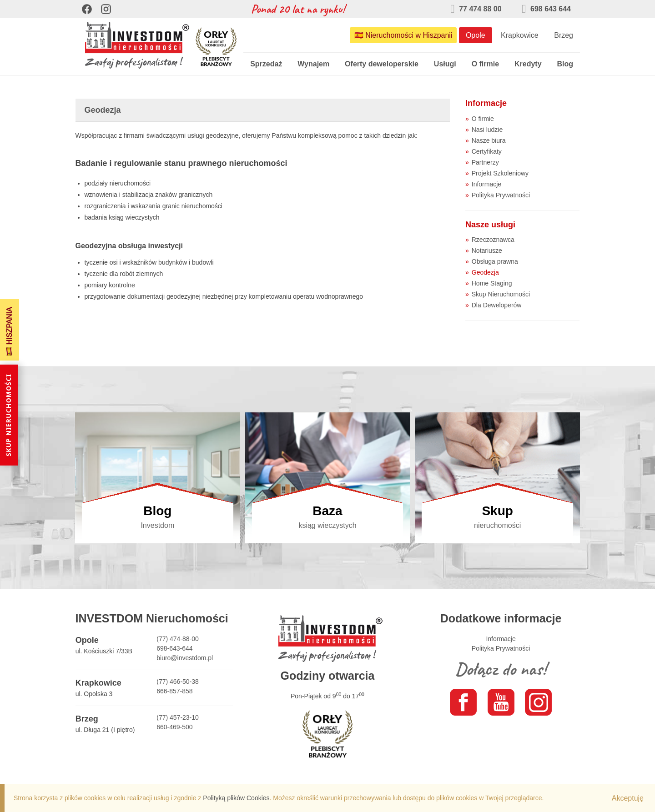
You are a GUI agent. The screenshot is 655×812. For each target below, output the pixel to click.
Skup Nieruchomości (501, 294)
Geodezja (485, 272)
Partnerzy (485, 162)
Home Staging (492, 283)
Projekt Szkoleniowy (500, 173)
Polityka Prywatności (501, 195)
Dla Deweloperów (497, 305)
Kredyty (528, 64)
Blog (565, 64)
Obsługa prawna (495, 261)
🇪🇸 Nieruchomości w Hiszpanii (403, 35)
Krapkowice (520, 35)
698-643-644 (174, 648)
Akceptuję (628, 798)
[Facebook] (87, 9)
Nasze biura (489, 140)
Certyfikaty (487, 151)
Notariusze (487, 251)
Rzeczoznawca (493, 240)
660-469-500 (174, 727)
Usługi (445, 64)
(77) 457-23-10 (178, 717)
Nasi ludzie (487, 130)
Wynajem (313, 64)
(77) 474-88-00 (178, 639)
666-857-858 (174, 691)
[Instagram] (106, 9)
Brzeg (564, 35)
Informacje (486, 184)
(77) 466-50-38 (178, 682)
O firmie (485, 64)
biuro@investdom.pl (185, 658)
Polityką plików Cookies (236, 798)
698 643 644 (546, 9)
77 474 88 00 (476, 9)
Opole (476, 35)
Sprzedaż (266, 64)
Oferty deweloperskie (382, 64)
